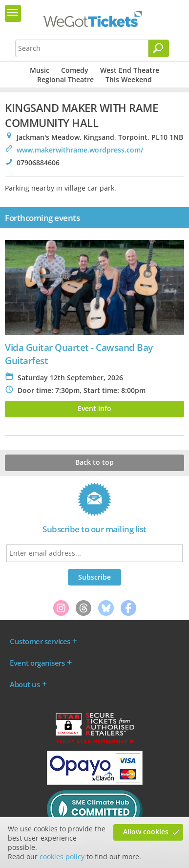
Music (40, 70)
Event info (94, 408)
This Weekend (129, 79)
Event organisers (37, 663)
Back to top (94, 462)
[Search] (159, 48)
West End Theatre (130, 70)
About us (25, 684)
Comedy (75, 70)
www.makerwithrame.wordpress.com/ (80, 150)
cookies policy (62, 857)
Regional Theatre (65, 79)
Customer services (40, 641)
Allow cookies (146, 832)
